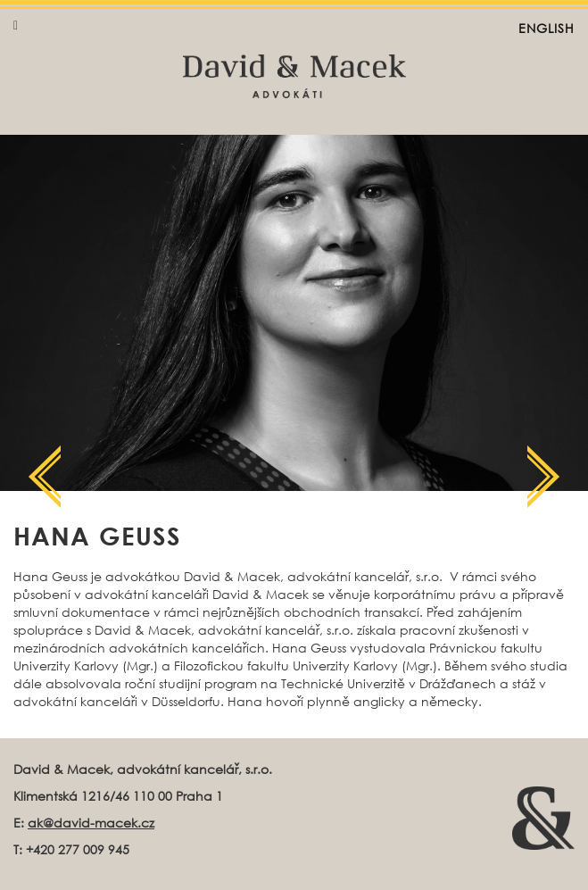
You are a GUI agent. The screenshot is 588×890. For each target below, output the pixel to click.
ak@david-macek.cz (91, 823)
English (547, 28)
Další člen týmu (45, 477)
